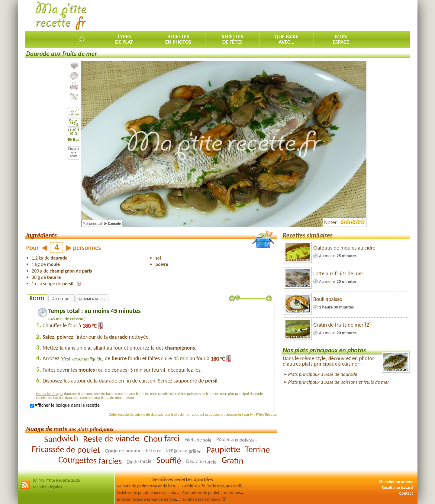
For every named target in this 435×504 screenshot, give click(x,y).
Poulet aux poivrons (237, 440)
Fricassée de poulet (66, 449)
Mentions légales (47, 487)
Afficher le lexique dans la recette (65, 405)
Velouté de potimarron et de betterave (151, 486)
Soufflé (169, 460)
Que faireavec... (287, 39)
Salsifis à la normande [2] (205, 499)
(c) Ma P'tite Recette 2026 (57, 480)
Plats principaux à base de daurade (323, 374)
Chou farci (162, 438)
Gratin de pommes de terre (133, 451)
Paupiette (223, 449)
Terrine (258, 449)
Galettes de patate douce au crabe (147, 493)
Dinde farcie (139, 461)
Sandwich (61, 438)
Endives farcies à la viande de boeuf (148, 499)
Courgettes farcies (90, 460)
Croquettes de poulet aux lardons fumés (218, 493)
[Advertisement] (300, 15)
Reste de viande (111, 438)
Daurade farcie (201, 461)
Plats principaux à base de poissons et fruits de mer (339, 382)
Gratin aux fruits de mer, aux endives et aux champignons (233, 486)
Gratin (232, 460)
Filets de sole (198, 440)
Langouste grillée (184, 451)
